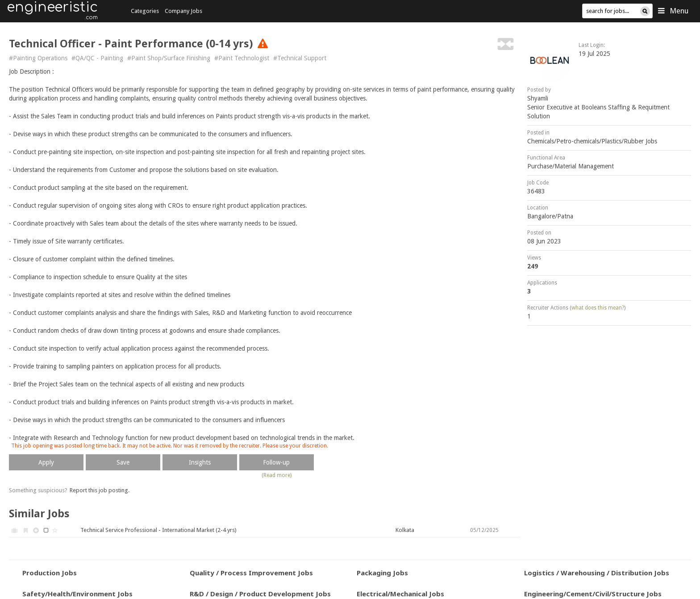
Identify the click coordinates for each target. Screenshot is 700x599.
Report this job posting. (100, 490)
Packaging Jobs (382, 573)
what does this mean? (598, 308)
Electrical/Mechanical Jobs (400, 594)
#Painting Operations (38, 58)
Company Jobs (183, 11)
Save (123, 462)
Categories (145, 11)
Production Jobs (50, 573)
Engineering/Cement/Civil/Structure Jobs (593, 594)
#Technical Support (300, 58)
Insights (200, 462)
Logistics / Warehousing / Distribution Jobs (597, 573)
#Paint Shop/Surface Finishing (169, 58)
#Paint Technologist (242, 58)
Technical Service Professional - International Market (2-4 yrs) (158, 530)
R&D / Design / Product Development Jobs (260, 594)
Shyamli (538, 98)
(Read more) (277, 475)
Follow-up (276, 462)
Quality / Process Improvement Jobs (251, 573)
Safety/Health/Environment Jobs (77, 594)
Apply (46, 462)
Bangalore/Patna (550, 216)
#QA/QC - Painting (97, 58)
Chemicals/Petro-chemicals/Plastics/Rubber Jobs (592, 141)
